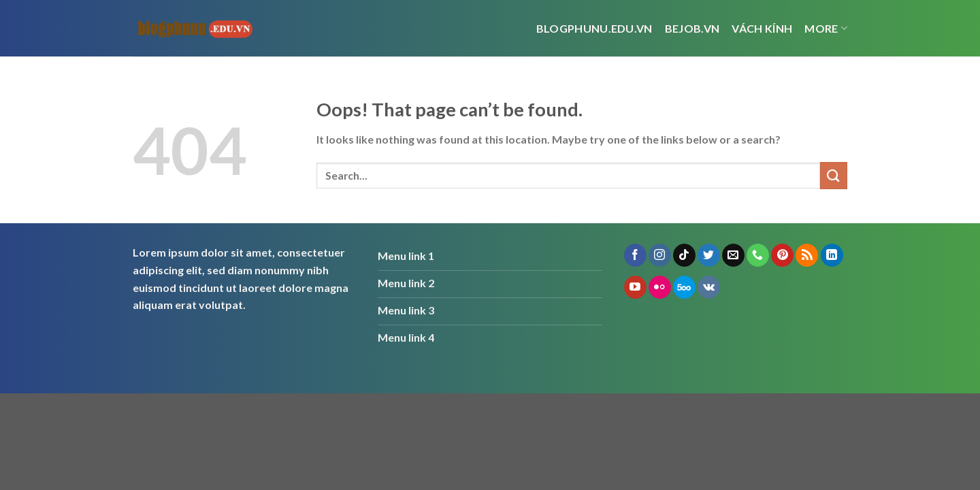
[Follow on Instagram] (660, 255)
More (826, 29)
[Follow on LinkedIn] (832, 255)
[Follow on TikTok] (684, 255)
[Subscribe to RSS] (807, 255)
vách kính (762, 28)
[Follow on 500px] (684, 287)
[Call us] (758, 255)
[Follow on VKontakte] (709, 287)
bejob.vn (692, 28)
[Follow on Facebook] (635, 255)
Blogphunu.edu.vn (594, 28)
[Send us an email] (733, 255)
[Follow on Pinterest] (782, 255)
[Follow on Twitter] (709, 255)
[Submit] (834, 175)
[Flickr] (660, 287)
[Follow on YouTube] (635, 287)
